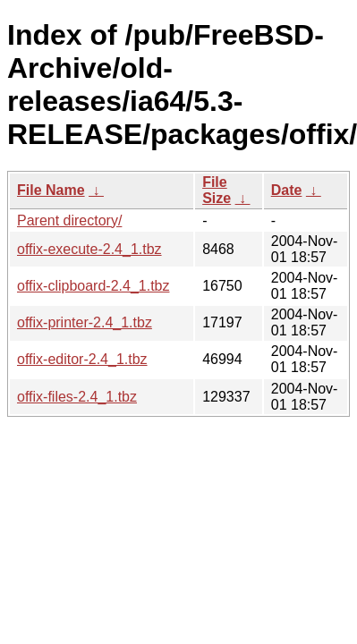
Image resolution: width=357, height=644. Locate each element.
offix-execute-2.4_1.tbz (89, 249)
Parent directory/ (69, 220)
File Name (51, 190)
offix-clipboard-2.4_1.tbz (93, 286)
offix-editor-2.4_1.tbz (82, 359)
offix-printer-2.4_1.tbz (85, 322)
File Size (217, 190)
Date (287, 190)
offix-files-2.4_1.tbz (77, 397)
